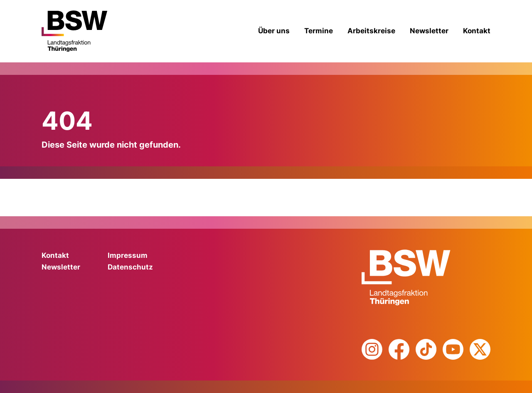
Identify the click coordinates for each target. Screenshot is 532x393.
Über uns (274, 31)
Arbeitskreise (371, 31)
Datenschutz (130, 267)
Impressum (128, 255)
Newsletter (429, 31)
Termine (319, 31)
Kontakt (477, 31)
